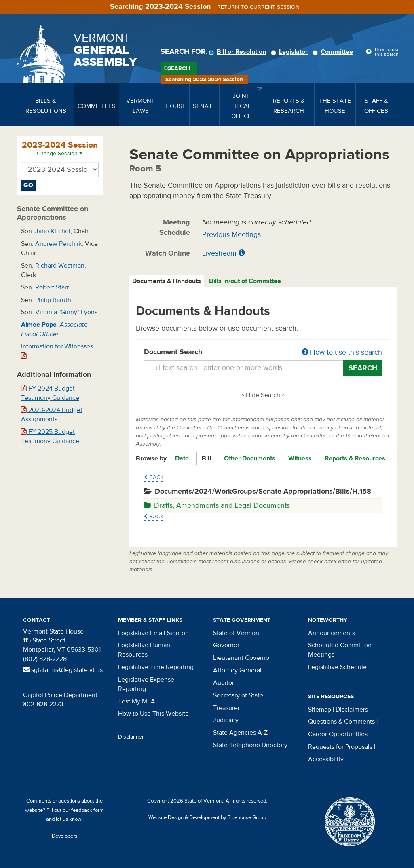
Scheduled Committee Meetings (340, 650)
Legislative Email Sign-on (153, 633)
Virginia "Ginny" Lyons (66, 312)
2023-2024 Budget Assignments (52, 415)
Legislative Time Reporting (156, 667)
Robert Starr (52, 287)
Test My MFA (137, 701)
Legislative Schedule (337, 667)
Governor (226, 645)
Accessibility (326, 759)
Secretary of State (238, 695)
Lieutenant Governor (242, 658)
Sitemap (320, 710)
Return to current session (258, 7)
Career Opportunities (338, 734)
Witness (300, 458)
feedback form (88, 810)
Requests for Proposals (340, 747)
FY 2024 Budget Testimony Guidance (50, 393)
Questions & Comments (341, 722)
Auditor (224, 683)
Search (179, 68)
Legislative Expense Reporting (146, 684)
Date (182, 458)
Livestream (219, 253)
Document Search (263, 353)
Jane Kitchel (53, 231)
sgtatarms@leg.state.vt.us (63, 670)
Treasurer (226, 708)
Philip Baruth (53, 300)
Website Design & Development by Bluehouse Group (207, 817)
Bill (206, 458)
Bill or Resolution (239, 52)
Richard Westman (60, 266)
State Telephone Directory (250, 745)
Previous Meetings (231, 235)
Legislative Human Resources (144, 650)
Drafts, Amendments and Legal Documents (217, 506)
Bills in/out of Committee (245, 281)
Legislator (290, 52)
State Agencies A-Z (240, 733)
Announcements (332, 633)
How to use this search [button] (342, 352)
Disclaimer (131, 737)
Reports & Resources (355, 458)
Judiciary (226, 720)
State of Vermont (237, 633)
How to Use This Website (153, 714)
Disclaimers (352, 710)
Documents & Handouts (167, 281)
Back (154, 477)
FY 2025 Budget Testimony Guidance (50, 436)
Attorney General (237, 670)
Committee (334, 52)
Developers (64, 836)
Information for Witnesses (57, 351)
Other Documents (250, 458)
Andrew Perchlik (58, 244)
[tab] (167, 281)
